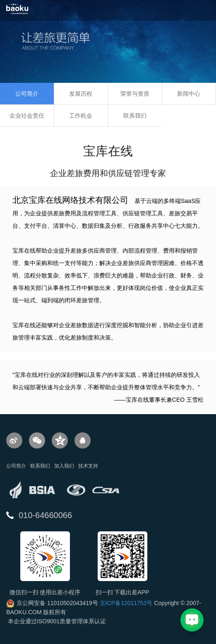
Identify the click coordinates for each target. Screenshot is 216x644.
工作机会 (81, 116)
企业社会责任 (27, 116)
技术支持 (88, 466)
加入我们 (64, 466)
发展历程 (81, 94)
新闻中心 (189, 94)
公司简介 (27, 94)
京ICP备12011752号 (126, 603)
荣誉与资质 (135, 94)
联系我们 (135, 116)
